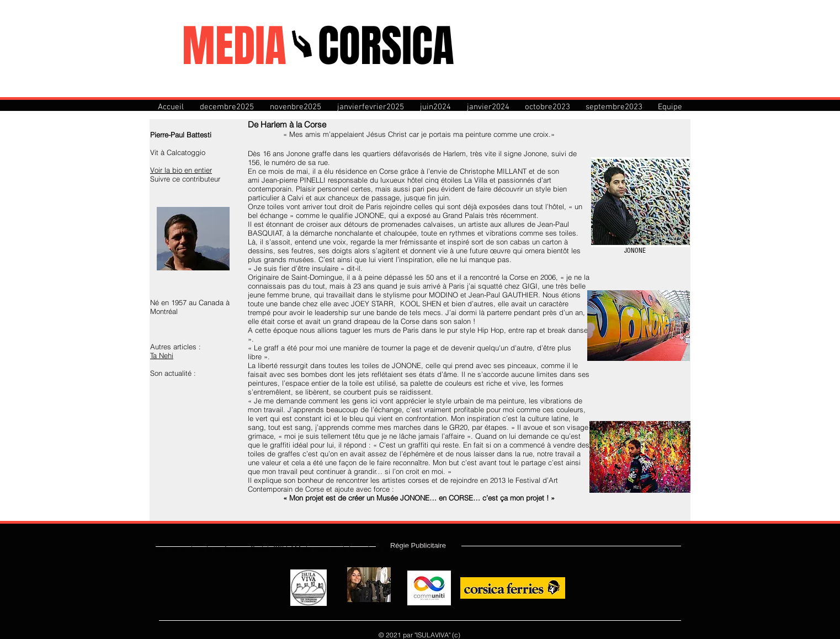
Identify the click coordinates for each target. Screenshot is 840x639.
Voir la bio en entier (181, 170)
